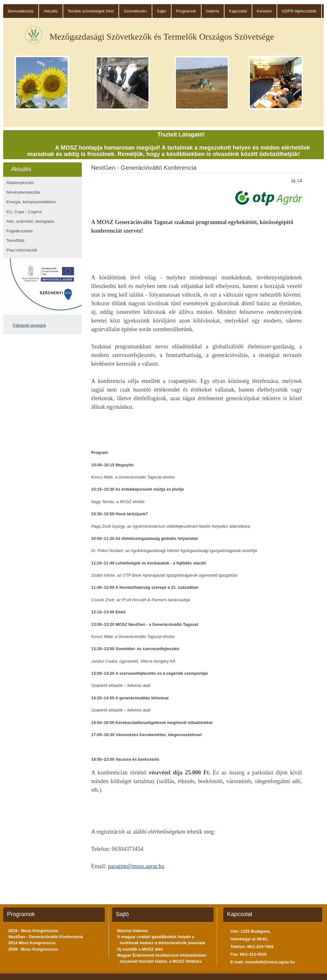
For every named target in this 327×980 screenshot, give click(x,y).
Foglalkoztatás (20, 231)
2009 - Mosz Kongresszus (33, 949)
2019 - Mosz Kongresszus (33, 931)
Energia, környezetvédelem (31, 202)
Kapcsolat (238, 11)
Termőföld (15, 241)
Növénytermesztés (23, 192)
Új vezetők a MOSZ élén (140, 949)
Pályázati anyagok (29, 325)
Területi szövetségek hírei (91, 11)
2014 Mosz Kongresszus (32, 943)
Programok (186, 11)
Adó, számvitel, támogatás (30, 221)
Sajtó (161, 11)
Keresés (264, 11)
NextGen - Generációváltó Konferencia (46, 937)
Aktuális (51, 11)
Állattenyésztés (20, 183)
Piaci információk (22, 250)
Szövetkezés (135, 11)
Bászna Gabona (133, 931)
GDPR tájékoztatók (299, 11)
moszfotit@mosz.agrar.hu (270, 962)
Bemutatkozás (21, 11)
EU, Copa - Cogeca (24, 212)
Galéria (213, 11)
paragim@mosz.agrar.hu (136, 866)
